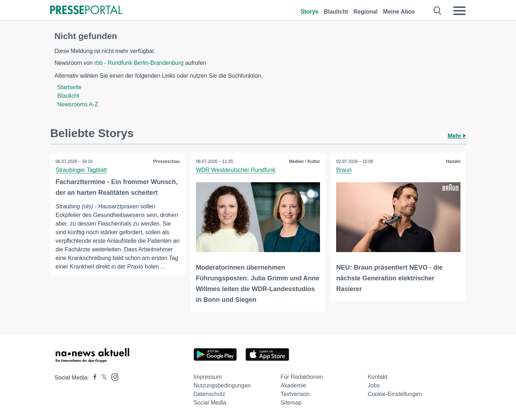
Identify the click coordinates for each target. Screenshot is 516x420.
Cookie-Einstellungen (395, 394)
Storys (310, 12)
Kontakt (377, 377)
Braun (344, 170)
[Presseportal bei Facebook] (93, 378)
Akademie (293, 385)
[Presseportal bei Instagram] (113, 376)
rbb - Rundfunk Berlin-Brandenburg (139, 63)
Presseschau (167, 161)
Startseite (70, 87)
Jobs (374, 385)
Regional (365, 12)
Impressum (208, 377)
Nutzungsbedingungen (222, 385)
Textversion (295, 394)
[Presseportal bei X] (102, 378)
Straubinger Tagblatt (81, 170)
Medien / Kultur (305, 161)
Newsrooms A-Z (78, 104)
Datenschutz (209, 394)
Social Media (210, 403)
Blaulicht (336, 12)
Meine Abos (399, 12)
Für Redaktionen (302, 377)
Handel (453, 161)
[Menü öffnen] (459, 11)
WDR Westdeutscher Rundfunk (236, 170)
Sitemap (291, 403)
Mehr (457, 136)
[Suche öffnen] (438, 11)
